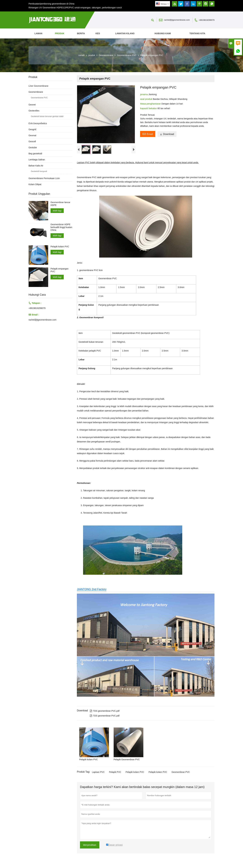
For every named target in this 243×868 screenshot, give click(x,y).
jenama (144, 94)
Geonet (32, 105)
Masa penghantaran (151, 104)
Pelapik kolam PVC (135, 773)
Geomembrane (106, 55)
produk (60, 33)
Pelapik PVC (115, 773)
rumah (82, 55)
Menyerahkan (90, 846)
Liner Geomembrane (38, 86)
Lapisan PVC (98, 773)
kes (98, 33)
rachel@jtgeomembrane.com (177, 20)
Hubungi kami (163, 33)
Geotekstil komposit (39, 171)
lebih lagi (57, 211)
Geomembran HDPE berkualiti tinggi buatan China (61, 227)
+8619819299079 (207, 20)
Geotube (33, 148)
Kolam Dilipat (35, 184)
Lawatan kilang (125, 33)
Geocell (32, 141)
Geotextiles (34, 111)
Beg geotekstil (35, 154)
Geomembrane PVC (127, 55)
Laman (39, 33)
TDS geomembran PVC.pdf (105, 712)
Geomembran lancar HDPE (60, 204)
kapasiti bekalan (149, 108)
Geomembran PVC (181, 773)
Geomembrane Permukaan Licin (44, 178)
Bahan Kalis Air (36, 166)
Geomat (32, 135)
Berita (81, 33)
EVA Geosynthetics (38, 123)
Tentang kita (197, 33)
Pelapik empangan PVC (60, 270)
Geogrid (32, 129)
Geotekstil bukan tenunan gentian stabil (47, 116)
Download (167, 134)
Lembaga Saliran (37, 160)
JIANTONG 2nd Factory (92, 590)
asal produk (146, 99)
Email (148, 134)
